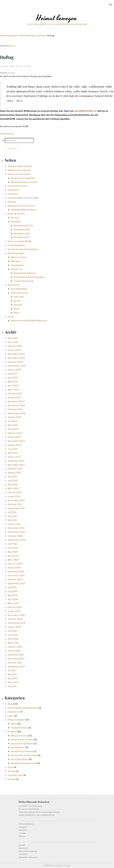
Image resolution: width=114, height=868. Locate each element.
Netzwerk (16, 261)
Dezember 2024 (16, 401)
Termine (15, 218)
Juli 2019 (12, 587)
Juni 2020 (13, 548)
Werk (17, 313)
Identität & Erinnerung (22, 751)
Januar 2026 (14, 350)
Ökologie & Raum (20, 759)
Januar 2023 (14, 457)
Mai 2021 (12, 520)
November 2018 (16, 615)
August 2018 (14, 627)
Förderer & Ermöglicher (23, 178)
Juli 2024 (12, 421)
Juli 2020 (12, 544)
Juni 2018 (13, 635)
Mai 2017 (12, 674)
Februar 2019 (15, 607)
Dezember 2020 (16, 528)
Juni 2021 (13, 516)
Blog (10, 704)
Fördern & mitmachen (19, 174)
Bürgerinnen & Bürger (25, 273)
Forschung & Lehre (17, 186)
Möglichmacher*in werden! (21, 206)
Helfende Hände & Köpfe (23, 210)
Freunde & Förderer (24, 281)
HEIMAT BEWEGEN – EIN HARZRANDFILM (36, 815)
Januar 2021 (14, 524)
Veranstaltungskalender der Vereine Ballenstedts (39, 812)
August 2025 (14, 370)
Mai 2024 (13, 425)
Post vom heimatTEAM (19, 241)
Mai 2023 (13, 453)
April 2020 (13, 556)
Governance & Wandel (22, 744)
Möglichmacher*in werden (24, 182)
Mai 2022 (13, 485)
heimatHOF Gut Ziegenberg (30, 806)
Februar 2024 (15, 433)
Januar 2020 (14, 568)
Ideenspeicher (18, 747)
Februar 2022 (15, 492)
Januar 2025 (14, 398)
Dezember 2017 (16, 655)
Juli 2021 (12, 512)
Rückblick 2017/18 (23, 226)
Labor (11, 317)
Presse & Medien (16, 245)
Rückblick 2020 (22, 234)
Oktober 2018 (15, 619)
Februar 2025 (15, 394)
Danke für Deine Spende (20, 166)
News (14, 724)
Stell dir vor (17, 269)
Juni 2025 (13, 378)
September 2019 (16, 583)
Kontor (17, 301)
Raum (17, 309)
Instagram (23, 827)
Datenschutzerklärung (19, 170)
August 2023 (14, 445)
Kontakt (12, 202)
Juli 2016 (12, 686)
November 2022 (16, 465)
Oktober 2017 (15, 663)
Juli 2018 (12, 631)
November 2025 (16, 358)
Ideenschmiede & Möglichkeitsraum (29, 321)
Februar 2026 (15, 346)
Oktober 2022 (15, 469)
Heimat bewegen (9, 36)
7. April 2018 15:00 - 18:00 (15, 66)
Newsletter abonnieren (28, 857)
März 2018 (13, 643)
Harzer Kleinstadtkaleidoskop (23, 708)
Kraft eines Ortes (19, 293)
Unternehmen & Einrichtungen (29, 277)
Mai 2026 (13, 338)
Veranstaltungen (28, 36)
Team (10, 767)
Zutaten (12, 779)
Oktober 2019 (15, 579)
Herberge (19, 297)
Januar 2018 (14, 651)
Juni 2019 (13, 591)
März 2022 (13, 488)
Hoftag (42, 36)
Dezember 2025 (16, 354)
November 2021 (16, 500)
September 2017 (16, 667)
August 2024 (14, 417)
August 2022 (14, 473)
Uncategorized (15, 775)
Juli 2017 (12, 670)
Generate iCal (7, 134)
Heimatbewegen (16, 253)
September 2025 (17, 366)
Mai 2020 (13, 552)
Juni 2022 (13, 481)
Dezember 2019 (16, 572)
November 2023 (16, 441)
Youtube (22, 833)
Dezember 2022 (16, 461)
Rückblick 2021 (22, 237)
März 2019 (13, 603)
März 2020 (13, 560)
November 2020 (16, 532)
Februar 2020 (15, 564)
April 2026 (13, 342)
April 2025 (13, 386)
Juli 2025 (12, 374)
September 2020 (17, 540)
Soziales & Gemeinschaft (23, 763)
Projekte (12, 732)
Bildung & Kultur (19, 736)
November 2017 (16, 659)
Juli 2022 (12, 477)
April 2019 (13, 599)
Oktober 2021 (15, 504)
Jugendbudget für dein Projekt (23, 198)
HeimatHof (13, 285)
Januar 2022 (14, 496)
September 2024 (17, 413)
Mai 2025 (13, 382)
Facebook (23, 830)
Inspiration (13, 194)
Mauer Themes (64, 865)
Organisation (17, 265)
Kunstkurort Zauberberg (29, 809)
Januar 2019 (14, 611)
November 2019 (16, 576)
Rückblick (16, 222)
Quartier (18, 305)
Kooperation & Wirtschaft (24, 755)
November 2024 (16, 405)
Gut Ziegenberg (19, 289)
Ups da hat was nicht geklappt (23, 249)
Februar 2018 (15, 647)
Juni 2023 (13, 449)
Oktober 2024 (15, 409)
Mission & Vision (19, 257)
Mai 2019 (12, 595)
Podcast (22, 836)
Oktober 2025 (15, 362)
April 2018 (13, 639)
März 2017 (13, 682)
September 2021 (16, 508)
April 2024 (13, 429)
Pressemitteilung (19, 728)
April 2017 (13, 678)
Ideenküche (14, 712)
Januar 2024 (14, 437)
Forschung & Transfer (22, 740)
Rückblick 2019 (22, 230)
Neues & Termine (16, 214)
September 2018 (16, 623)
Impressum (13, 190)
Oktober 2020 (15, 536)
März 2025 (13, 390)
